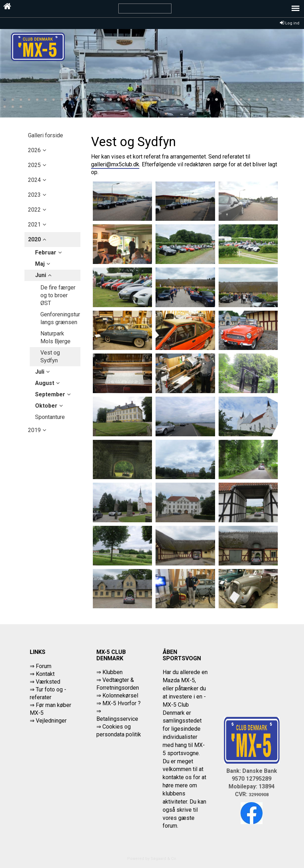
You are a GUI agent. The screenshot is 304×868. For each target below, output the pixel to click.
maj (40, 264)
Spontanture (50, 417)
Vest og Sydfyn (50, 357)
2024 (34, 180)
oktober (46, 406)
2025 (34, 165)
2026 (34, 150)
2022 (34, 210)
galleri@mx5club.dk (115, 164)
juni (41, 275)
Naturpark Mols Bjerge (55, 337)
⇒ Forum (41, 666)
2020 (34, 239)
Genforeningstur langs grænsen (60, 318)
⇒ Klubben (109, 672)
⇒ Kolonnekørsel (117, 695)
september (50, 394)
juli (40, 372)
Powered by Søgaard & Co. (152, 859)
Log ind (290, 23)
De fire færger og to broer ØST (58, 295)
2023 (34, 195)
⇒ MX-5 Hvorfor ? (119, 703)
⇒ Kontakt (42, 674)
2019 (34, 430)
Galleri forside (46, 135)
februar (46, 252)
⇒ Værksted (45, 682)
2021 (34, 225)
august (45, 383)
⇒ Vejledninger (48, 721)
